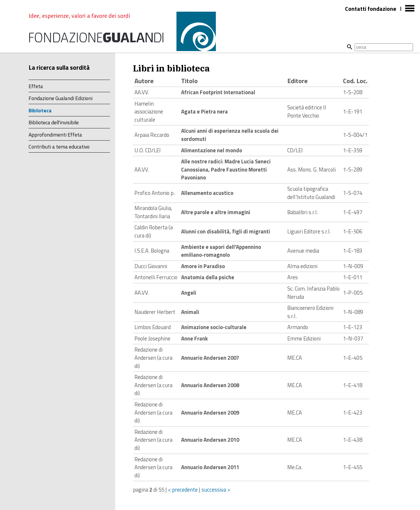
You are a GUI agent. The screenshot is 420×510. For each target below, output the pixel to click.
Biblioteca (40, 110)
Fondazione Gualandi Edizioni (61, 98)
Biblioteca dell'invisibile (54, 122)
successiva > (216, 490)
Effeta (36, 86)
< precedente (183, 490)
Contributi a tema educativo (59, 147)
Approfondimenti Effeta (55, 135)
